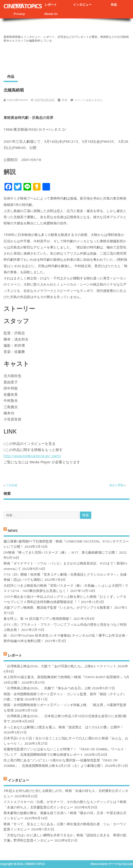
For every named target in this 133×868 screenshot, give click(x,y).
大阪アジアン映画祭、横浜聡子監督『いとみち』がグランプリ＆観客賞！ (58, 608)
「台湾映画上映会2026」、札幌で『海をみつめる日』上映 (47, 688)
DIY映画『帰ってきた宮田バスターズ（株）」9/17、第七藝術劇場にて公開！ (61, 552)
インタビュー (82, 4)
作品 (114, 4)
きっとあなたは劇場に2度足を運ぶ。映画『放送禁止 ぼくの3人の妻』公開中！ (64, 727)
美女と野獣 (116, 485)
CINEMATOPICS (23, 6)
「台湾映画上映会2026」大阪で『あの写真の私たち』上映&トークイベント (60, 666)
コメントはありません (89, 100)
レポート (51, 4)
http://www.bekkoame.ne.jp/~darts (32, 456)
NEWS (13, 530)
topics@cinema (17, 100)
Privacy (19, 14)
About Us (51, 14)
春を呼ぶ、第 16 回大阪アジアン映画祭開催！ (38, 619)
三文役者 (12, 485)
